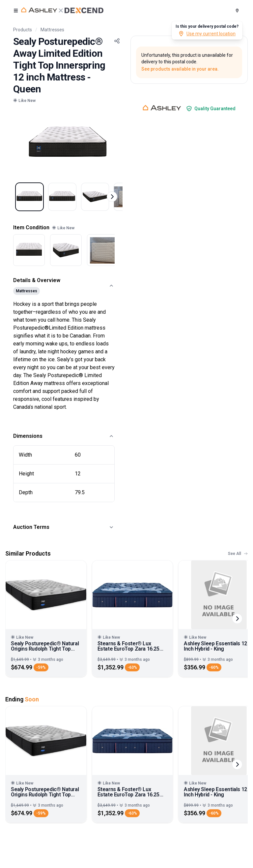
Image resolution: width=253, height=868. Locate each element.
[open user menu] (16, 11)
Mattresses (52, 30)
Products (23, 30)
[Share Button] (117, 41)
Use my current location (207, 34)
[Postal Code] (237, 11)
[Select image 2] (70, 200)
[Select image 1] (32, 200)
